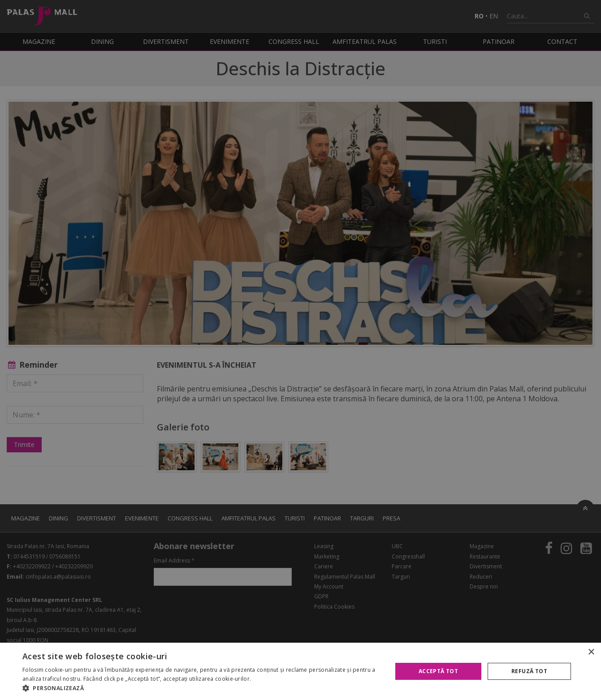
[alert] (300, 350)
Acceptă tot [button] (438, 671)
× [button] (591, 652)
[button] (202, 688)
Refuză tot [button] (529, 671)
